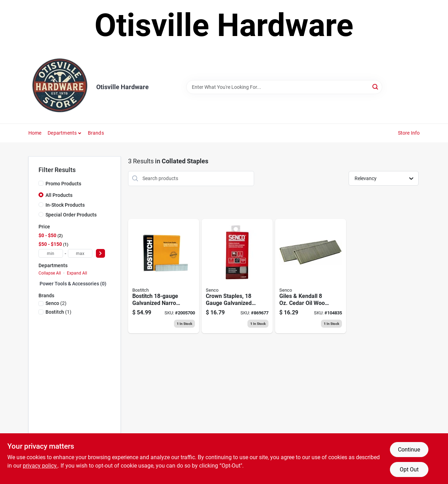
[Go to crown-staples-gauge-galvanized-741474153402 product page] (237, 276)
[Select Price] (100, 253)
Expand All (77, 273)
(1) (58, 312)
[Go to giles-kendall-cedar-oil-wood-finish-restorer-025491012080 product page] (311, 276)
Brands (96, 133)
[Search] (376, 87)
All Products (59, 195)
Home (35, 133)
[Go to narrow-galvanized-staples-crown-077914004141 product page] (164, 276)
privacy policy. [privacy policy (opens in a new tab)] (40, 466)
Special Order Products (71, 215)
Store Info (409, 133)
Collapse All (50, 273)
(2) (56, 303)
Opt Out (409, 469)
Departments (62, 133)
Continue (409, 450)
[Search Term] (284, 87)
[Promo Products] (41, 183)
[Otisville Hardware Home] (60, 87)
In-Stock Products (65, 205)
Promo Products (63, 184)
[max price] (80, 253)
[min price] (51, 253)
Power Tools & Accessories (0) (73, 284)
